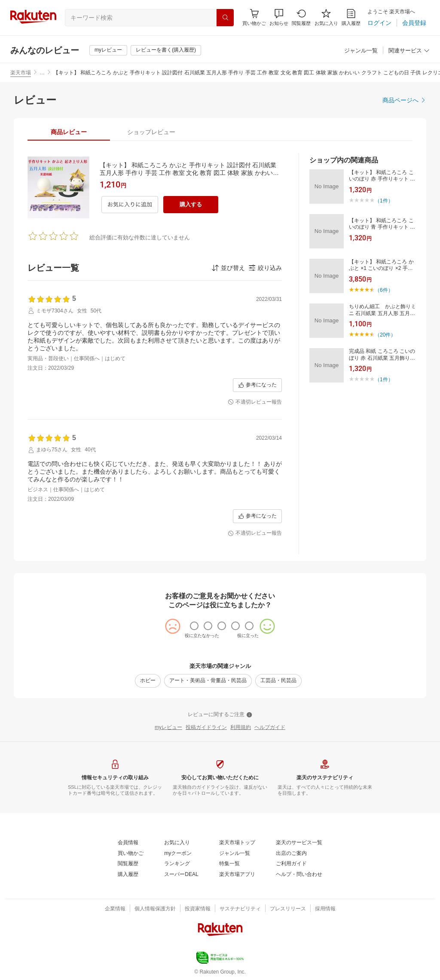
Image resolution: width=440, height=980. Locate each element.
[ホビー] (148, 681)
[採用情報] (325, 909)
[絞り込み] (265, 268)
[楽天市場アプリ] (237, 875)
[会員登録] (414, 23)
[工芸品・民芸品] (278, 681)
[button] (279, 17)
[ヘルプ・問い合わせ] (299, 875)
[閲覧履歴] (301, 17)
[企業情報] (115, 909)
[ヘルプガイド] (270, 728)
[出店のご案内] (291, 854)
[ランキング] (177, 864)
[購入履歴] (351, 17)
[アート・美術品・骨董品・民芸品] (208, 681)
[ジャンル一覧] (361, 51)
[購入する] (191, 205)
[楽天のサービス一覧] (299, 843)
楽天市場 (21, 73)
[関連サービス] (409, 51)
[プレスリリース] (288, 909)
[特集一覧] (229, 864)
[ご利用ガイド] (291, 864)
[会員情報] (128, 843)
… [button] (42, 73)
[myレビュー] (108, 50)
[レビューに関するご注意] (220, 715)
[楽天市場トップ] (237, 843)
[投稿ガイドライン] (206, 728)
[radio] (194, 626)
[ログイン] (379, 23)
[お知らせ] (279, 17)
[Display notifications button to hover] (254, 17)
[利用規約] (241, 728)
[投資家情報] (198, 909)
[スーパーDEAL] (181, 875)
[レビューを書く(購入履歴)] (166, 50)
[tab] (69, 132)
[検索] (225, 18)
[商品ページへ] (404, 100)
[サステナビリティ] (240, 909)
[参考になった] (257, 385)
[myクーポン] (178, 854)
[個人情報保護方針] (155, 909)
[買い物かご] (131, 854)
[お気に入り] (326, 17)
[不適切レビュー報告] (255, 402)
